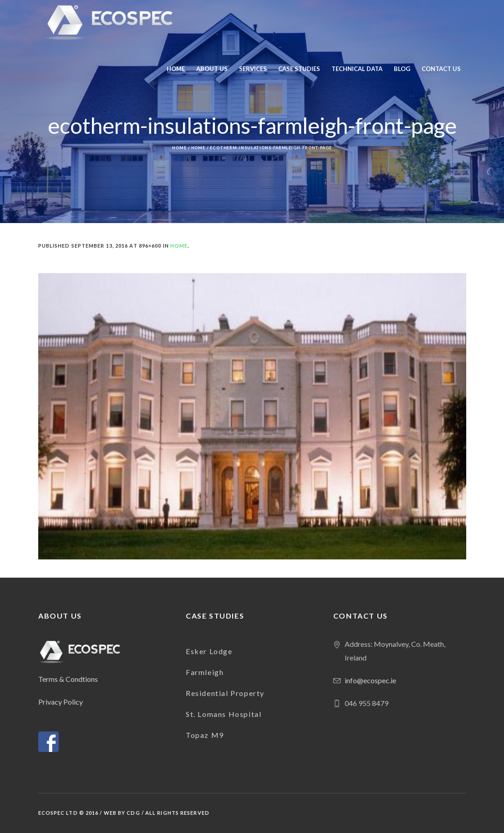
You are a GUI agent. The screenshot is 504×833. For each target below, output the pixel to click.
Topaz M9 (205, 735)
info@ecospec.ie (370, 680)
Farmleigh (205, 672)
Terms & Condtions (68, 679)
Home (179, 148)
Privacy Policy (61, 702)
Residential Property (225, 693)
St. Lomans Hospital (224, 714)
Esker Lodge (209, 651)
